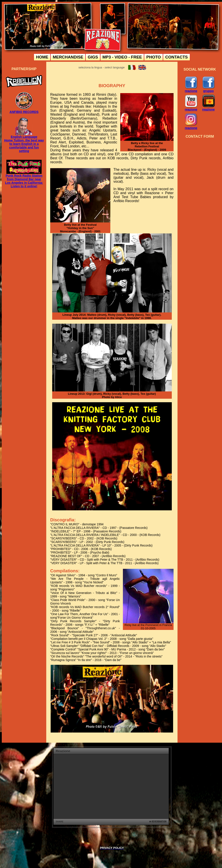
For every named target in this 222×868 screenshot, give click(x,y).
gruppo (209, 89)
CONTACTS (176, 57)
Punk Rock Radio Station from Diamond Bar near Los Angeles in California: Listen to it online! (24, 181)
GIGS (93, 57)
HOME (42, 57)
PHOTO (154, 57)
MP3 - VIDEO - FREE (122, 57)
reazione (191, 89)
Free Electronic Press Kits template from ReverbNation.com (111, 825)
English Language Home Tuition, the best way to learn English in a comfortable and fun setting (24, 142)
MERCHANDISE (68, 57)
